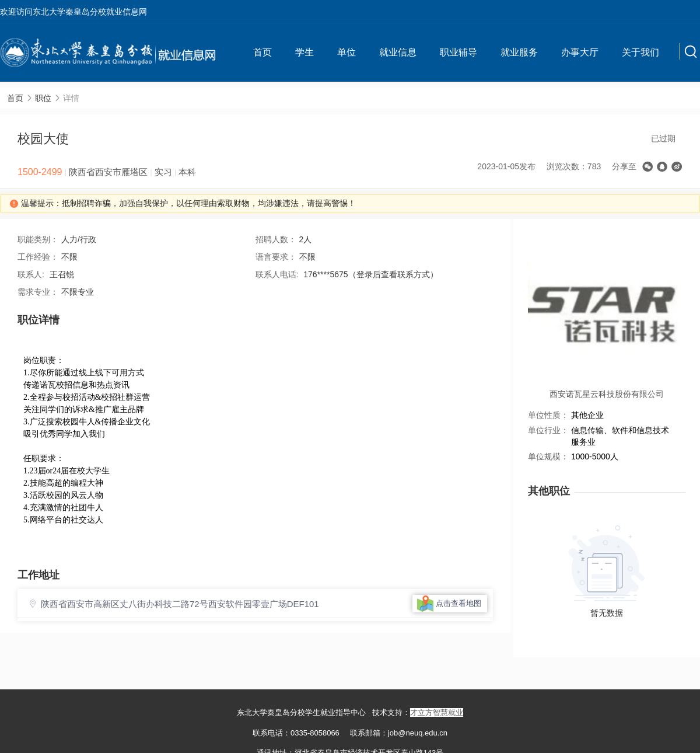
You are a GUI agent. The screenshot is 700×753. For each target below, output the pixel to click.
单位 (346, 52)
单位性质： (548, 415)
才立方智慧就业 (437, 712)
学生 (304, 52)
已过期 (663, 138)
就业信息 (398, 52)
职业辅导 (459, 52)
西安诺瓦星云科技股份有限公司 (607, 394)
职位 (43, 98)
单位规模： (548, 456)
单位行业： (548, 430)
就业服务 (519, 52)
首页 (262, 52)
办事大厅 (580, 52)
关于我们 (640, 52)
